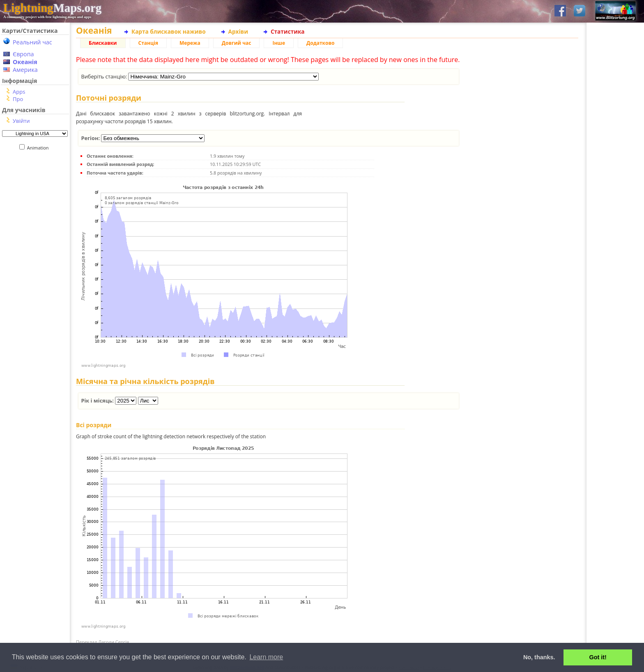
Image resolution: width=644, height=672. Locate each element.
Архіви (238, 31)
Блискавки (103, 43)
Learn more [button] (266, 657)
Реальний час (32, 42)
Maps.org (52, 8)
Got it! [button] (598, 657)
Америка (25, 70)
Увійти (21, 121)
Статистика (288, 31)
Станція (148, 43)
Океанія (25, 62)
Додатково (320, 43)
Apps (19, 92)
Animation (40, 148)
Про (18, 99)
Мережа (190, 43)
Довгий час (237, 43)
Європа (23, 54)
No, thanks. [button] (539, 657)
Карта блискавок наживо (169, 31)
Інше (279, 43)
